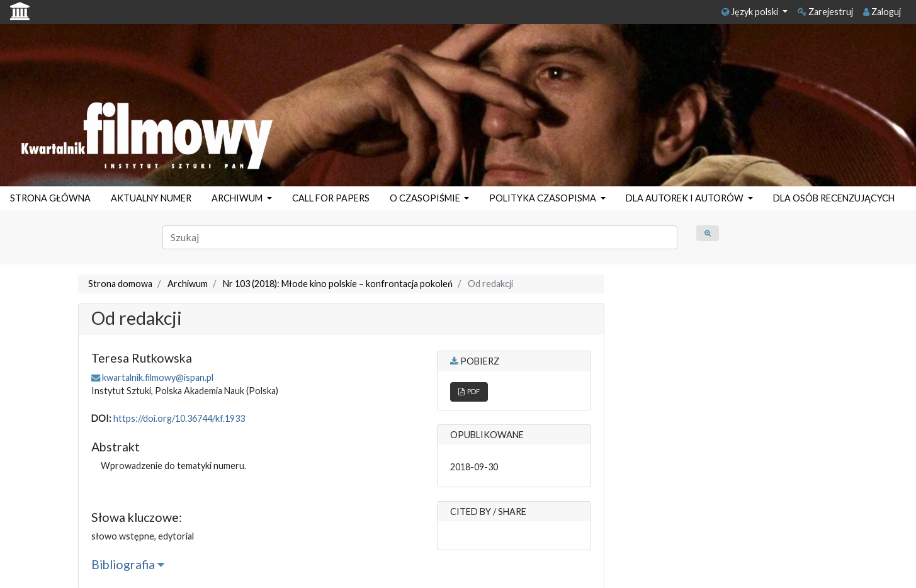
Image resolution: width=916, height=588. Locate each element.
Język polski (751, 12)
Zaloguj (882, 12)
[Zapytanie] (420, 237)
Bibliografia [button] (128, 564)
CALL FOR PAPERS (331, 198)
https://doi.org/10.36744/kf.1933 (179, 418)
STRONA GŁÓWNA (50, 198)
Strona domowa (120, 284)
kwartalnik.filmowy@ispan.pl (158, 377)
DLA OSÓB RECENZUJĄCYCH (834, 198)
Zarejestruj (825, 12)
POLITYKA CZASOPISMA (544, 198)
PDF (469, 391)
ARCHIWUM (238, 198)
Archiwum (188, 284)
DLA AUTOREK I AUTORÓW (686, 198)
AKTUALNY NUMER (151, 198)
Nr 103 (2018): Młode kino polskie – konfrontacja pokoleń (338, 284)
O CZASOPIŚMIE (426, 198)
